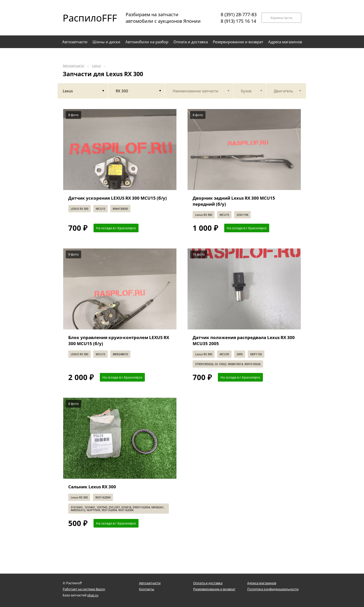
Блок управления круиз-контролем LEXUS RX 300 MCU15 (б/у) (119, 340)
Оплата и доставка (208, 583)
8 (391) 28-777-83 (239, 14)
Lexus (96, 66)
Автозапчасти (73, 66)
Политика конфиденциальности (273, 589)
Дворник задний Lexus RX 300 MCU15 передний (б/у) (234, 201)
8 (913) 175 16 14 (238, 21)
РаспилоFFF (85, 18)
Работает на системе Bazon (84, 589)
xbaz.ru (93, 595)
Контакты (147, 589)
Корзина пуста (281, 18)
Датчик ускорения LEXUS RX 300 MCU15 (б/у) (118, 198)
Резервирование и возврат (214, 589)
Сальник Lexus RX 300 (92, 487)
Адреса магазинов (262, 583)
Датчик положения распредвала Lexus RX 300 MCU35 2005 (244, 340)
